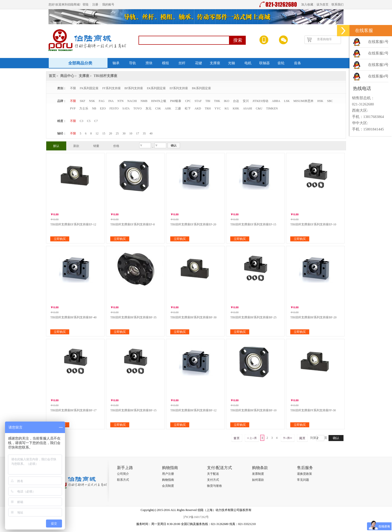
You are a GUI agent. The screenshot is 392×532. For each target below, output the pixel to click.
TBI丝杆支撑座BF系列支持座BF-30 (193, 317)
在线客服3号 (378, 65)
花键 (198, 63)
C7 (96, 121)
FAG (102, 101)
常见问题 (303, 480)
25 (117, 133)
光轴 (231, 63)
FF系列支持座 (111, 88)
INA (111, 101)
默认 (56, 146)
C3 (81, 121)
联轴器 (264, 63)
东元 (148, 108)
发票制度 (258, 474)
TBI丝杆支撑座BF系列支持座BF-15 (133, 410)
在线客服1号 (378, 42)
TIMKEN (272, 108)
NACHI (132, 101)
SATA (126, 108)
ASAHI (248, 108)
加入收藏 (307, 4)
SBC (330, 101)
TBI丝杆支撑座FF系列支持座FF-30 (313, 410)
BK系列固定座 (201, 88)
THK (217, 101)
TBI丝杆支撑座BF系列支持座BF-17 (73, 410)
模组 (165, 63)
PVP (73, 108)
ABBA (276, 101)
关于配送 (213, 474)
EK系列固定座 (156, 88)
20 (110, 133)
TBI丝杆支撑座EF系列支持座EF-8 (132, 224)
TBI (208, 101)
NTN (120, 101)
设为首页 (322, 4)
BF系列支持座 (134, 88)
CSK (158, 108)
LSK (287, 101)
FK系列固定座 (89, 88)
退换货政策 (304, 474)
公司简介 (123, 474)
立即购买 (60, 239)
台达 (236, 101)
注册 (95, 4)
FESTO (114, 108)
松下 (188, 108)
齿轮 (281, 63)
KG (227, 108)
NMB (144, 101)
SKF (82, 101)
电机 (248, 63)
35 (144, 133)
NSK (92, 101)
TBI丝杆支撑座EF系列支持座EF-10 (313, 224)
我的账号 (108, 4)
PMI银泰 (176, 101)
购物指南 (168, 480)
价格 (116, 146)
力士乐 (84, 108)
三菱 (178, 108)
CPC (188, 101)
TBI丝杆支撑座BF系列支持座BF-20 (313, 317)
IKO (227, 101)
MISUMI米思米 (304, 101)
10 (131, 133)
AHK (168, 108)
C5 (89, 121)
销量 (96, 146)
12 (97, 133)
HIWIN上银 (159, 101)
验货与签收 (214, 486)
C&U (259, 108)
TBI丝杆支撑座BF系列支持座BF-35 (133, 317)
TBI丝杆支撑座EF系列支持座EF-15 (253, 224)
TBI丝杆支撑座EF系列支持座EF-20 (193, 224)
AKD (198, 108)
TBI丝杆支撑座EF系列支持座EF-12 (73, 224)
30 (124, 133)
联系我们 (337, 4)
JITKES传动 (260, 101)
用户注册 (168, 474)
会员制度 (168, 486)
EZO (103, 108)
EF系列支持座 (179, 88)
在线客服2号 (378, 53)
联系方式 (123, 480)
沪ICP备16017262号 (196, 517)
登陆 (85, 4)
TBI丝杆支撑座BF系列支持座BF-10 (253, 410)
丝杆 (182, 63)
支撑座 (215, 63)
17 (137, 133)
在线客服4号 (378, 76)
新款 (76, 146)
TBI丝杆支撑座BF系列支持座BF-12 (193, 410)
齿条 (297, 63)
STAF (198, 101)
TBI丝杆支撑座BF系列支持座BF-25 (253, 317)
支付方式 (213, 480)
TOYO (138, 108)
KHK (236, 108)
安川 (246, 101)
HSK (320, 101)
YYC (218, 108)
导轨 (132, 63)
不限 (73, 88)
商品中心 (67, 76)
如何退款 (258, 480)
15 (104, 133)
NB (94, 108)
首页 (52, 76)
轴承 (116, 63)
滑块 (149, 63)
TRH (208, 108)
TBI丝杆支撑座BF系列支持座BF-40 (73, 317)
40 (151, 133)
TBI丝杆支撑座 (105, 76)
